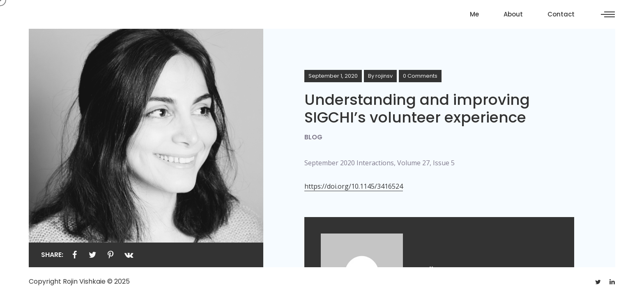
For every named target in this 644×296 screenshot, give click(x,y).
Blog (313, 137)
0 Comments (420, 76)
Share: (52, 255)
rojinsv (384, 76)
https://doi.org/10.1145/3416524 (354, 186)
